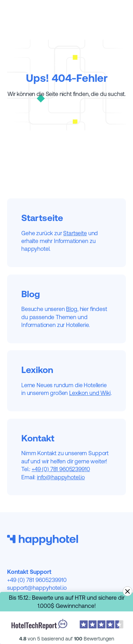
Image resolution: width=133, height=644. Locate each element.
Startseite (75, 233)
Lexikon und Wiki (90, 393)
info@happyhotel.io (61, 477)
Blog (71, 309)
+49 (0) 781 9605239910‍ (61, 469)
